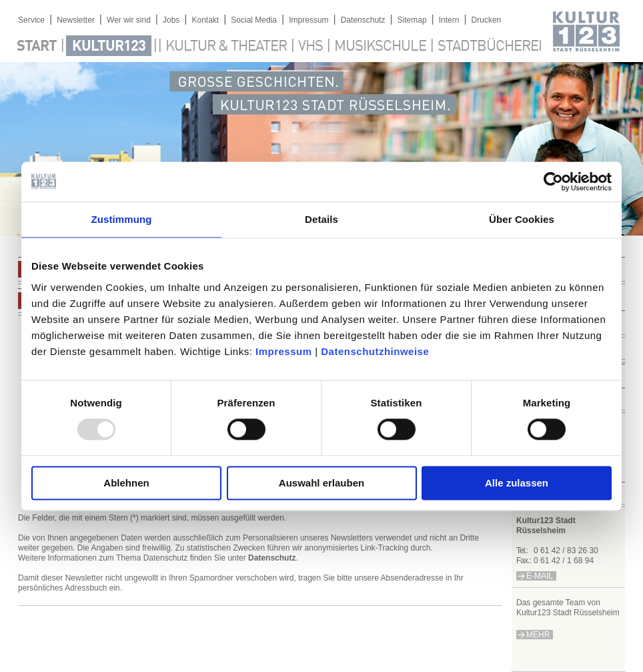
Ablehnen (126, 483)
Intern (449, 20)
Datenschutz (363, 20)
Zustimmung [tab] (122, 219)
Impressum (284, 351)
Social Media (254, 20)
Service (31, 20)
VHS (310, 47)
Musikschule (380, 47)
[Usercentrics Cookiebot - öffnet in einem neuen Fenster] (553, 182)
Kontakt (205, 20)
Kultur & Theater (226, 47)
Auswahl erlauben (321, 483)
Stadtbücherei (490, 47)
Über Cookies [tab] (522, 219)
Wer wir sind (129, 20)
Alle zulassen (517, 483)
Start (37, 47)
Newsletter (76, 20)
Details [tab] (321, 219)
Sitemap (412, 20)
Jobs (171, 20)
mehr (538, 635)
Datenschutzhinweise (375, 351)
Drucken (487, 20)
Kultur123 (109, 47)
